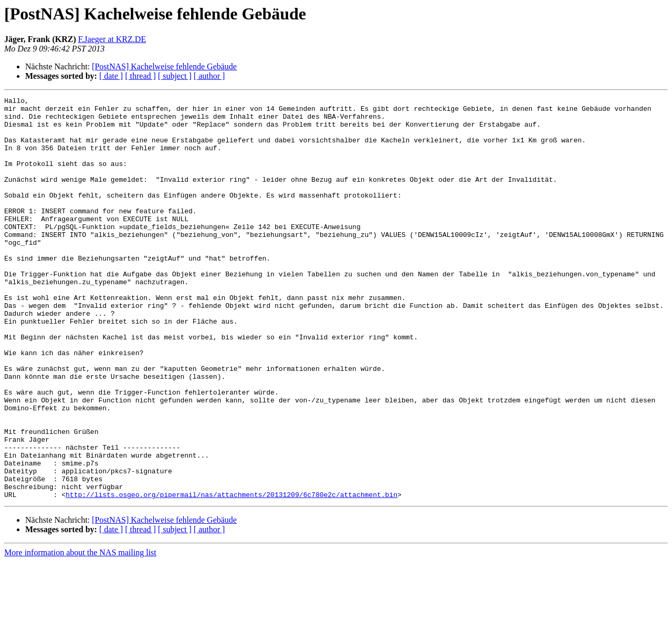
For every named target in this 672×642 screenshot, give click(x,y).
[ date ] (111, 76)
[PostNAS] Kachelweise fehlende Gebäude (164, 66)
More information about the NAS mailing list (80, 633)
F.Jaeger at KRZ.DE (112, 39)
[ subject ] (175, 76)
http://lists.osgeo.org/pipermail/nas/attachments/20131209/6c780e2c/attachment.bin (232, 575)
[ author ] (209, 76)
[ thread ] (140, 76)
